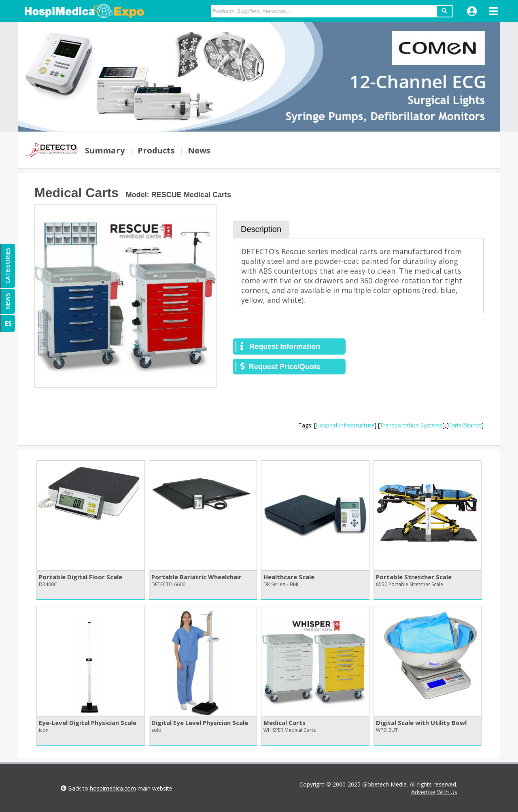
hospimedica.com (113, 788)
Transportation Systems (411, 425)
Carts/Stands (465, 425)
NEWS (7, 301)
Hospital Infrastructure (345, 425)
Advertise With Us (434, 792)
